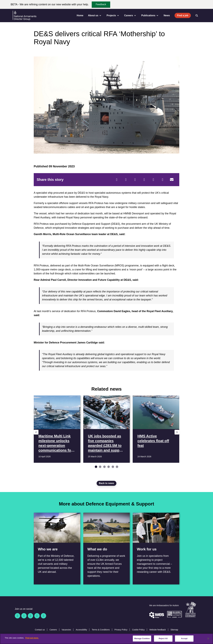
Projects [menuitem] (113, 16)
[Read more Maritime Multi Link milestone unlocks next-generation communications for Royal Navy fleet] (57, 429)
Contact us (40, 630)
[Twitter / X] (24, 616)
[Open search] (197, 16)
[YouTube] (37, 616)
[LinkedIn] (144, 180)
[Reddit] (135, 180)
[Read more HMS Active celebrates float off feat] (156, 429)
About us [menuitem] (95, 16)
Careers (53, 630)
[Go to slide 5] (113, 467)
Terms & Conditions (101, 630)
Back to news (106, 483)
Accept (184, 638)
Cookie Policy (138, 630)
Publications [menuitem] (150, 16)
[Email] (172, 180)
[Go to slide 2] (100, 467)
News (167, 15)
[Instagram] (43, 616)
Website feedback (158, 630)
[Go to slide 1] (96, 467)
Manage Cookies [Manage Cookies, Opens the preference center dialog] (142, 638)
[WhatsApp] (153, 180)
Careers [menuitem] (130, 16)
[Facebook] (117, 180)
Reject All (163, 638)
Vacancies (66, 630)
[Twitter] (126, 180)
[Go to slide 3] (104, 467)
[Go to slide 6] (117, 467)
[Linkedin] (30, 616)
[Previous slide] (36, 432)
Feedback (101, 4)
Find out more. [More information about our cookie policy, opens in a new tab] (32, 638)
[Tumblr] (163, 180)
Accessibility (81, 630)
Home (80, 15)
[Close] (208, 639)
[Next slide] (177, 432)
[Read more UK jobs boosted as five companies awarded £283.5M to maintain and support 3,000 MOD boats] (107, 429)
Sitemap (174, 630)
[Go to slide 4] (109, 467)
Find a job (183, 15)
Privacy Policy (121, 630)
